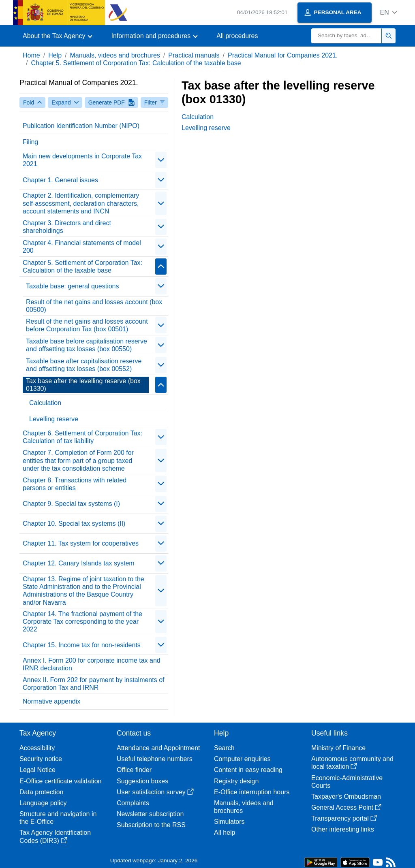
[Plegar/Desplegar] (161, 160)
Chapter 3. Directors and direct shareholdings (67, 227)
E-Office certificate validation (60, 781)
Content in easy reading (248, 770)
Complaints (133, 803)
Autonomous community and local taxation (352, 763)
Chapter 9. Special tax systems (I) (71, 504)
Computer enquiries (242, 759)
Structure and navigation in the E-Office (58, 818)
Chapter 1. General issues (60, 180)
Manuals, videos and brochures (115, 55)
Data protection (42, 792)
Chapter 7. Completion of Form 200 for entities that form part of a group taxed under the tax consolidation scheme (78, 460)
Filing (30, 142)
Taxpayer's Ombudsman (346, 797)
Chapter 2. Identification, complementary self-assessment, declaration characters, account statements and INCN (81, 203)
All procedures (237, 36)
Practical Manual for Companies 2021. (283, 55)
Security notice (41, 759)
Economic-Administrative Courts (347, 782)
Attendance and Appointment (158, 748)
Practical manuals (194, 55)
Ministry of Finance (338, 748)
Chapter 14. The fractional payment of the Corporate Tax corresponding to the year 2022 (82, 622)
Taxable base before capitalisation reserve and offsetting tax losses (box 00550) (87, 345)
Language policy (43, 803)
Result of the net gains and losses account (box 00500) (94, 306)
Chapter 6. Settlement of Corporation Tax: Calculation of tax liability (82, 437)
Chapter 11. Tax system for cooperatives (81, 543)
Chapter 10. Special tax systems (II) (74, 524)
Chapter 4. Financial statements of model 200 (82, 247)
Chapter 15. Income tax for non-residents (82, 645)
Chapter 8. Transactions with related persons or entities (75, 484)
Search (224, 748)
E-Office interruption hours (252, 792)
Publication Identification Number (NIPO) (81, 126)
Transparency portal (344, 818)
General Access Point (346, 807)
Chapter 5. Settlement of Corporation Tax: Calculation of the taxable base (136, 63)
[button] (388, 12)
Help (55, 55)
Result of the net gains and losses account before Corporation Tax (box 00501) (87, 325)
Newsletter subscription (150, 814)
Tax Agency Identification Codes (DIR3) (55, 836)
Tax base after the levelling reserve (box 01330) (83, 385)
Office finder (134, 770)
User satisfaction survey (155, 792)
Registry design (236, 781)
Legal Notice (37, 770)
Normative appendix (51, 701)
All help (225, 833)
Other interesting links (343, 829)
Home (31, 55)
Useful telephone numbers (155, 759)
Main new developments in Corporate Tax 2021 (82, 160)
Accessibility (37, 748)
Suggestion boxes (142, 781)
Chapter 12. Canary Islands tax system (79, 563)
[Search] (347, 36)
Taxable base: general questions (73, 286)
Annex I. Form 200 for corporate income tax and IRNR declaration (92, 664)
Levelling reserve (54, 419)
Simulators (229, 822)
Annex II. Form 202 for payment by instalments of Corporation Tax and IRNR (94, 684)
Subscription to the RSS (151, 825)
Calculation (45, 403)
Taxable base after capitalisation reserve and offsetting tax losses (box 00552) (84, 365)
